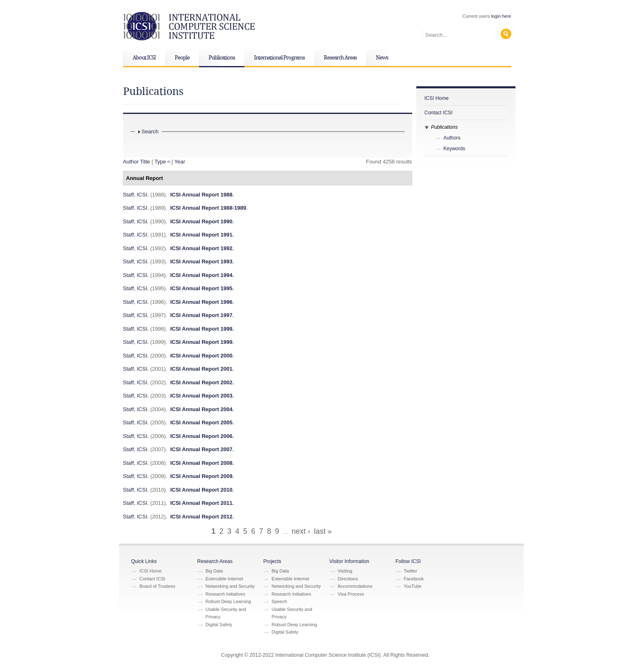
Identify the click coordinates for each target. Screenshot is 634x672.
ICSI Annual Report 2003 (201, 396)
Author (131, 162)
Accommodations (355, 586)
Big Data (214, 571)
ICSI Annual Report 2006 (201, 436)
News (382, 58)
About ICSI (144, 58)
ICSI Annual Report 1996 (201, 302)
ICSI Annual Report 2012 (201, 517)
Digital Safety (219, 625)
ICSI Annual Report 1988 (201, 195)
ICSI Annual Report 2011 (201, 503)
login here (501, 16)
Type (160, 162)
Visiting (345, 571)
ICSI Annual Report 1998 (201, 329)
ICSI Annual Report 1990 (201, 221)
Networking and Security (230, 586)
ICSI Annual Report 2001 (201, 369)
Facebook (414, 579)
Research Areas (340, 58)
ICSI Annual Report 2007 (201, 449)
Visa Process (351, 594)
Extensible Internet (224, 579)
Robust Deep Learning (228, 601)
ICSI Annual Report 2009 (201, 476)
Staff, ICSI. (136, 195)
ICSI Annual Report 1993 (201, 261)
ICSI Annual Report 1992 (201, 248)
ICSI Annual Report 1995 (201, 288)
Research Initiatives (226, 594)
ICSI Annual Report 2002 (201, 382)
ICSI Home (437, 98)
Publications (222, 58)
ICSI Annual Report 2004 (201, 409)
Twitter (411, 571)
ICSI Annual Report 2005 (201, 422)
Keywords (455, 149)
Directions (348, 579)
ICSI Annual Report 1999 (201, 342)
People (182, 58)
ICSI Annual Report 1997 (201, 315)
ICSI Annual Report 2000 (201, 356)
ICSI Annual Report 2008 (201, 463)
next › (301, 531)
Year (180, 162)
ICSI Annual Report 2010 (201, 490)
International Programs (279, 58)
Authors (452, 138)
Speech (279, 601)
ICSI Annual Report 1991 (201, 235)
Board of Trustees (158, 586)
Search (150, 131)
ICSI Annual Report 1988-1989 (208, 208)
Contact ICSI (439, 113)
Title (145, 162)
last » (323, 531)
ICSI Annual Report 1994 (201, 275)
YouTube (413, 586)
